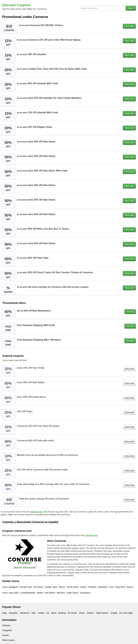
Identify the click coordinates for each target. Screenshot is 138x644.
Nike (34, 613)
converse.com (36, 512)
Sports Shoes (73, 587)
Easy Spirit (14, 593)
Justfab (48, 587)
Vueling (41, 613)
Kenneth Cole (26, 587)
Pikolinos (92, 587)
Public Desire (72, 593)
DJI (48, 613)
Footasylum (85, 593)
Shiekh (40, 593)
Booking (62, 613)
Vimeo (82, 613)
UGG (112, 587)
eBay (4, 613)
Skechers (61, 593)
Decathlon (13, 613)
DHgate (114, 613)
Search (131, 8)
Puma (5, 593)
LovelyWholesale (28, 593)
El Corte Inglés (126, 613)
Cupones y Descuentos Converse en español (30, 522)
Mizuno (62, 587)
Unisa (5, 587)
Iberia (54, 613)
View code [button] (129, 26)
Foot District (50, 593)
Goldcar (90, 613)
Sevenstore (38, 587)
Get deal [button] (130, 312)
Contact (6, 635)
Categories (7, 630)
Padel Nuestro (102, 613)
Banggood (13, 587)
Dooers (130, 587)
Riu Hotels (72, 613)
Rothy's (84, 587)
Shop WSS (120, 587)
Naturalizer (103, 587)
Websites (6, 625)
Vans (55, 587)
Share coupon (8, 640)
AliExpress (25, 613)
